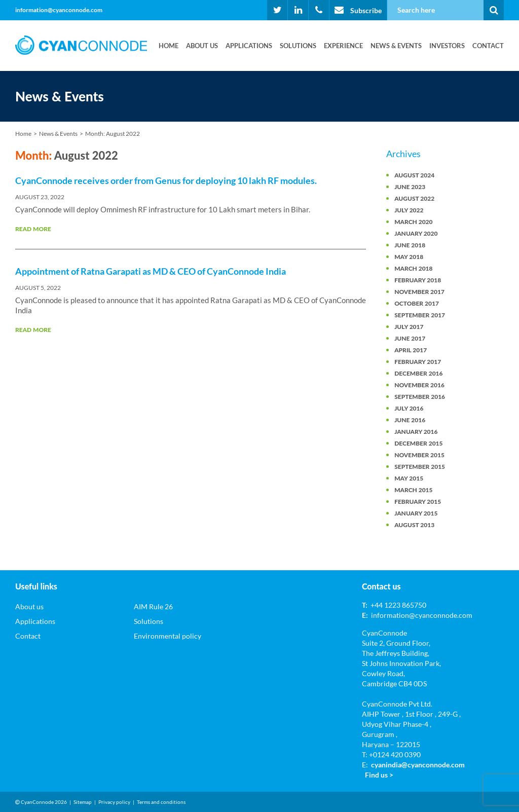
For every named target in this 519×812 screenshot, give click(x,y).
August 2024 (414, 175)
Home (169, 46)
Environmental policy (168, 636)
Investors (447, 46)
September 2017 (420, 315)
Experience (343, 46)
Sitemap (83, 802)
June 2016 (410, 420)
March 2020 (413, 222)
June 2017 (410, 338)
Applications (249, 46)
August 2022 (414, 198)
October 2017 (417, 303)
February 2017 (418, 362)
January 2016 (416, 432)
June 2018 (410, 245)
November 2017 (419, 292)
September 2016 (420, 397)
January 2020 (416, 233)
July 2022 (409, 210)
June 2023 (410, 187)
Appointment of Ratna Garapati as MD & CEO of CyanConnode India (151, 271)
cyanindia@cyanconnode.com (418, 765)
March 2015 (413, 490)
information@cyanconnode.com (59, 10)
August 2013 (414, 525)
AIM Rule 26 (153, 606)
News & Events (396, 46)
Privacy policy (114, 802)
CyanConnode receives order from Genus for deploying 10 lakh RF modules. (166, 180)
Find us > (379, 775)
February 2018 (418, 280)
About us (202, 46)
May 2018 (409, 257)
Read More (33, 229)
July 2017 (409, 327)
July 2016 (409, 408)
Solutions (298, 46)
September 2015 (420, 467)
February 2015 (418, 502)
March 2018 (413, 268)
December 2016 (418, 373)
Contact (488, 46)
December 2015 (418, 443)
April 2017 (411, 350)
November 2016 (419, 385)
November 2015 (419, 455)
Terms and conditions (161, 802)
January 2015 (416, 513)
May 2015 (409, 478)
